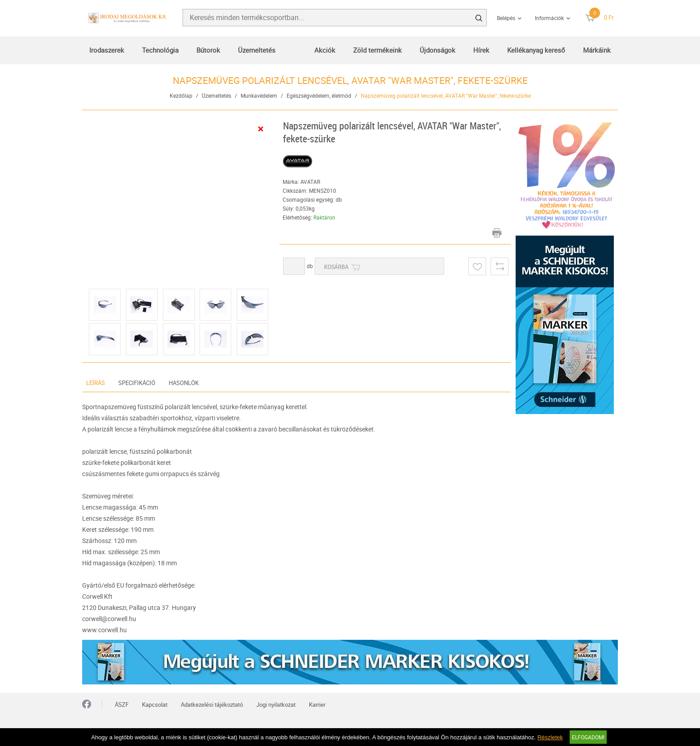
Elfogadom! (588, 737)
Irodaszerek (107, 50)
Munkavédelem (259, 95)
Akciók (325, 50)
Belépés (506, 18)
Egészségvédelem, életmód (319, 95)
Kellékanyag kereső (536, 50)
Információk (549, 18)
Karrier (317, 705)
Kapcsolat (155, 705)
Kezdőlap (181, 95)
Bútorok (208, 50)
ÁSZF (122, 705)
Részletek (550, 737)
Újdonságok (437, 50)
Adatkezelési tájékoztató (212, 705)
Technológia (160, 50)
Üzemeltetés (257, 50)
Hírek (481, 50)
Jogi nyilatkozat (276, 705)
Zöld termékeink (377, 50)
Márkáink (597, 50)
